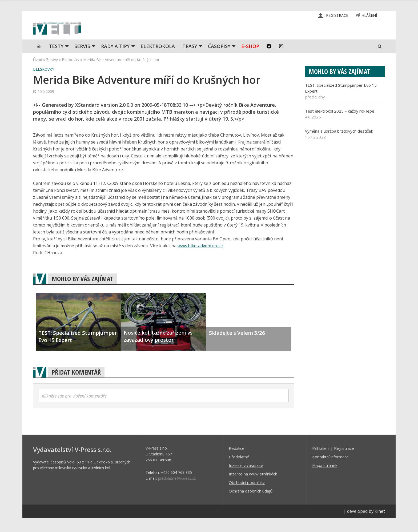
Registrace (337, 16)
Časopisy (219, 60)
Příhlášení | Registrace (333, 462)
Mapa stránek (325, 479)
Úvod (38, 74)
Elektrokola (158, 60)
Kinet (380, 525)
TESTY (56, 60)
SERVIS (82, 60)
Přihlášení (366, 16)
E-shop (250, 60)
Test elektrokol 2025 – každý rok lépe (340, 125)
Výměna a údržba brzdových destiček (339, 145)
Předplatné (239, 471)
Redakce (237, 462)
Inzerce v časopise (246, 479)
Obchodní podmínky (247, 496)
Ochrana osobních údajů (251, 505)
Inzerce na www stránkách (253, 488)
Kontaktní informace (330, 471)
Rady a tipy (115, 60)
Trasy (190, 60)
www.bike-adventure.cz (200, 260)
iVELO (78, 35)
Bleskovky (71, 74)
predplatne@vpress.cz (177, 492)
